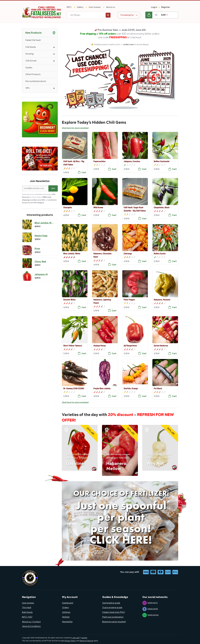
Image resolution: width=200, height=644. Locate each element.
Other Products (33, 74)
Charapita (67, 207)
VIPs (41, 88)
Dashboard (68, 603)
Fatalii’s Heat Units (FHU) (114, 612)
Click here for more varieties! (75, 128)
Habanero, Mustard (162, 299)
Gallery (80, 7)
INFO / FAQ (27, 617)
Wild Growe (98, 207)
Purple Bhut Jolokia (102, 388)
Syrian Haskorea (161, 345)
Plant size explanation (113, 617)
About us (111, 7)
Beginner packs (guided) (114, 622)
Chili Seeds (41, 47)
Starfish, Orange (131, 388)
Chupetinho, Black (162, 207)
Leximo (84, 638)
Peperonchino (99, 161)
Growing (41, 54)
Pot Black (158, 388)
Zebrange (128, 253)
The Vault (27, 608)
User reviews (95, 7)
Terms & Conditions (31, 626)
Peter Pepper (129, 299)
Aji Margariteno (130, 345)
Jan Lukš (76, 638)
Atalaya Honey (100, 345)
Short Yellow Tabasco (73, 345)
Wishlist (66, 617)
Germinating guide (111, 603)
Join (53, 188)
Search (108, 15)
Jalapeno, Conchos (132, 161)
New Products (33, 33)
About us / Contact (31, 622)
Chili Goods (41, 61)
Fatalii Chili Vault (33, 40)
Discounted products (36, 81)
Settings (66, 612)
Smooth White (69, 299)
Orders (65, 608)
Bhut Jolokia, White (72, 253)
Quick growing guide (112, 608)
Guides (29, 68)
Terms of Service (86, 641)
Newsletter (67, 622)
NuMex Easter (160, 253)
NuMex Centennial (162, 161)
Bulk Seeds (27, 612)
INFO (69, 7)
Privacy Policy (70, 641)
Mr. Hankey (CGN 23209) (74, 388)
